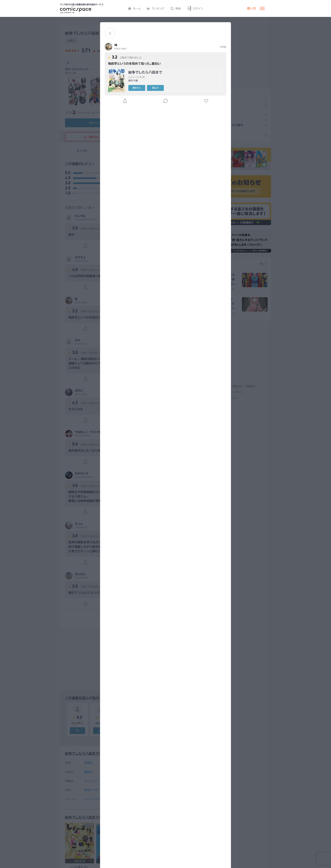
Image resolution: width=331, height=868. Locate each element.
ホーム (134, 8)
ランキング (155, 8)
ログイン (195, 9)
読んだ (155, 88)
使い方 (251, 8)
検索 (176, 8)
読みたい (137, 88)
